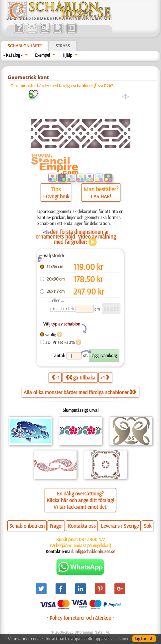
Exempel (42, 55)
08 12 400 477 (92, 539)
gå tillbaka (80, 377)
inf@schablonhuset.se (95, 551)
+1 (105, 377)
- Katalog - (13, 55)
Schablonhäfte (25, 46)
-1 (56, 377)
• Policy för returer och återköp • (80, 618)
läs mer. (123, 639)
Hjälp (67, 55)
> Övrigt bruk (56, 196)
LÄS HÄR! (101, 196)
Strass (63, 46)
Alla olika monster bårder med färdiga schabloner (80, 392)
